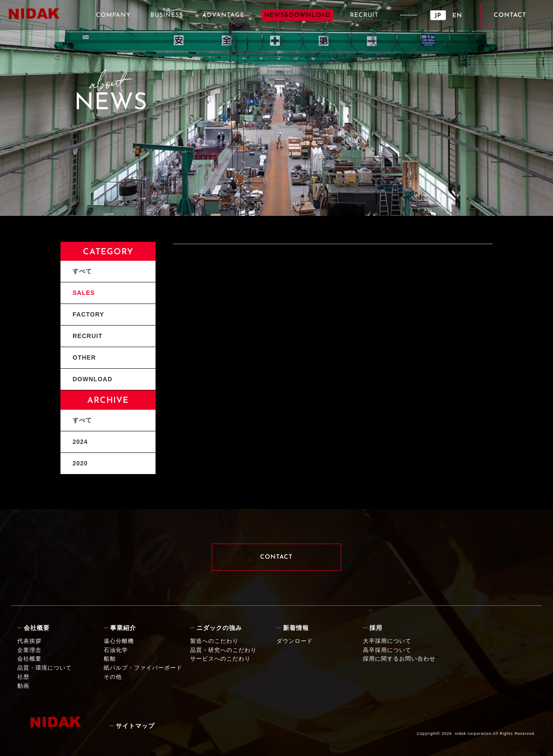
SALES (84, 293)
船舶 (110, 659)
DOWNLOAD (92, 379)
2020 (80, 463)
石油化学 (116, 650)
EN (457, 16)
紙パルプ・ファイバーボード (143, 668)
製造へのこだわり (214, 641)
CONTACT (510, 15)
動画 (23, 686)
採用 (376, 628)
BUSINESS (167, 15)
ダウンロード (295, 641)
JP (438, 16)
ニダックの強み (219, 628)
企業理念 (29, 650)
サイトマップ (135, 726)
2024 (80, 442)
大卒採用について (387, 641)
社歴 (23, 677)
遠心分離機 (119, 641)
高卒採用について (387, 650)
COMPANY (113, 15)
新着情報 (296, 628)
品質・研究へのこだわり (223, 650)
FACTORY (88, 314)
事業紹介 (123, 628)
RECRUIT (364, 15)
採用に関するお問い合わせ (399, 659)
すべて (82, 271)
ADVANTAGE (223, 15)
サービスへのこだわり (220, 659)
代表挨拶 (29, 641)
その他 (113, 677)
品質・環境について (44, 668)
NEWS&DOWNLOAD (297, 15)
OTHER (84, 357)
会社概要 (37, 628)
